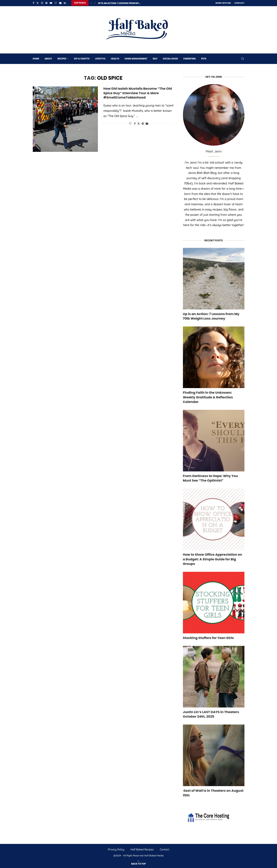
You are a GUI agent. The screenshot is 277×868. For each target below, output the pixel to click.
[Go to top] (139, 863)
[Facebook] (33, 3)
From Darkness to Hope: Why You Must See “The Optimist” (211, 478)
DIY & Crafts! (82, 58)
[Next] (95, 3)
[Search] (243, 58)
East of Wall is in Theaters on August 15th (213, 793)
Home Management (136, 58)
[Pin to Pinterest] (143, 123)
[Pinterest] (46, 3)
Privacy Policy (116, 849)
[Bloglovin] (56, 3)
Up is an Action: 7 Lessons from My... (119, 3)
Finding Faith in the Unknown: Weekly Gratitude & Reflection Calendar (208, 397)
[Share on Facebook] (135, 123)
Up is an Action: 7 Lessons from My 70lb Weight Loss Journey (211, 316)
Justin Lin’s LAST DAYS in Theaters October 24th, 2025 (211, 714)
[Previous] (91, 3)
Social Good (170, 58)
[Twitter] (38, 3)
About (48, 58)
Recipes (62, 58)
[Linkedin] (65, 3)
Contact (239, 3)
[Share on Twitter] (139, 123)
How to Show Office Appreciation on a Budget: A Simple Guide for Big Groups (212, 559)
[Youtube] (51, 3)
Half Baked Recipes (142, 849)
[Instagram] (42, 3)
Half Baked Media (154, 855)
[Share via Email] (147, 123)
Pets (204, 58)
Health (115, 58)
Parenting (189, 58)
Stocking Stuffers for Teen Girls (208, 637)
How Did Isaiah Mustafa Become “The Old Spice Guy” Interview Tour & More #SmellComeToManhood (138, 93)
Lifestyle (100, 58)
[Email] (60, 3)
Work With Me (223, 3)
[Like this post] (130, 123)
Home (36, 58)
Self (155, 58)
